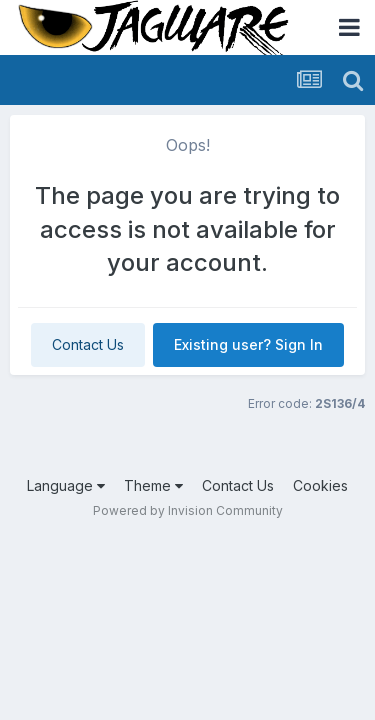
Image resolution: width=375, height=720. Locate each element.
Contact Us (88, 344)
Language (66, 485)
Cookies (320, 485)
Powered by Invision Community (188, 510)
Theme (153, 485)
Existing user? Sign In (248, 344)
